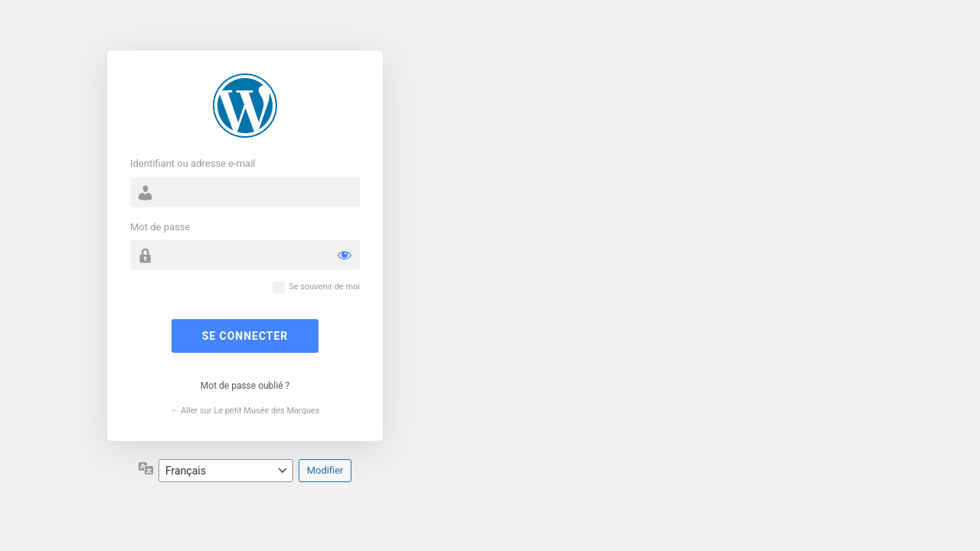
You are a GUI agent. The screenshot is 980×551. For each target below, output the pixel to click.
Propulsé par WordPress (245, 106)
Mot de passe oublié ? (245, 386)
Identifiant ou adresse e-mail (193, 163)
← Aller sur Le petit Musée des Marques (245, 411)
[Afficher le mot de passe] (345, 255)
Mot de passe (160, 227)
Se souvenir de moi (324, 287)
